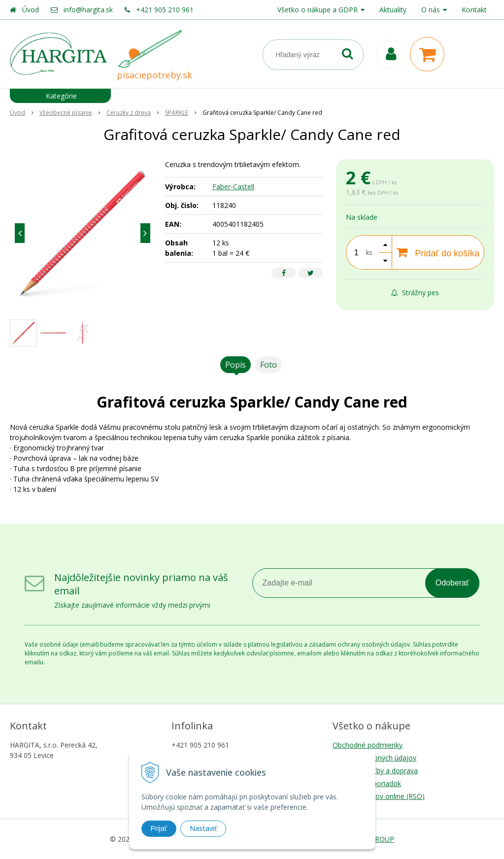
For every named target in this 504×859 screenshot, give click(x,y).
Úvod (31, 10)
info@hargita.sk (88, 10)
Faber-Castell (233, 187)
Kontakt (474, 10)
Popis (235, 365)
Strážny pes (415, 292)
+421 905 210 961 (165, 10)
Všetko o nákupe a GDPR (318, 10)
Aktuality (393, 10)
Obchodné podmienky (368, 745)
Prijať (159, 828)
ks (369, 253)
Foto (269, 365)
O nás (431, 10)
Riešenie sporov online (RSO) (379, 796)
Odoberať (452, 583)
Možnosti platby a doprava (375, 771)
